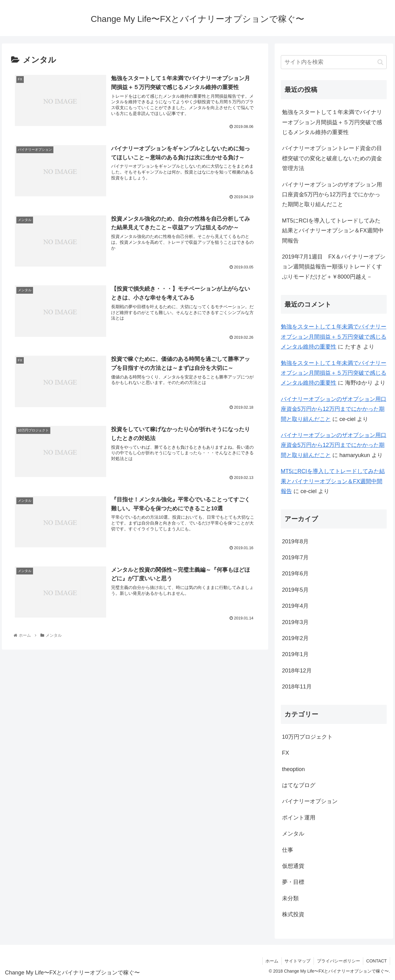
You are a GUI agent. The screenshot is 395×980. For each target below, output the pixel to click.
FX (286, 753)
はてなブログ (299, 785)
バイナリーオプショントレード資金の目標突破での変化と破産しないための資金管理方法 (332, 158)
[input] (334, 62)
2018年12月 (297, 671)
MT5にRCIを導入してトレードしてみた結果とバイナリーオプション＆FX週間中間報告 (333, 231)
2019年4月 (295, 606)
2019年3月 (295, 622)
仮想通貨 (293, 866)
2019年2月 (295, 638)
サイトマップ (297, 961)
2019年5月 (295, 590)
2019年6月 (295, 574)
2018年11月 (297, 687)
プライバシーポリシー (338, 961)
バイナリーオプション (310, 801)
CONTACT (376, 961)
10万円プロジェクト (307, 737)
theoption (293, 769)
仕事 (288, 850)
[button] (380, 62)
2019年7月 (295, 557)
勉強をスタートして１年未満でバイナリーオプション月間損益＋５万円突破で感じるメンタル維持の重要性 (332, 122)
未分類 (290, 898)
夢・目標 (293, 882)
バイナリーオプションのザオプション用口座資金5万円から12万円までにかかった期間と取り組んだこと (332, 195)
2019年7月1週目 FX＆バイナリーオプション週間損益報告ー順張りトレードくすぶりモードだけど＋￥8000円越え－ (334, 267)
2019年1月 (295, 654)
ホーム (271, 961)
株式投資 (293, 914)
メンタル (293, 834)
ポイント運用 (299, 818)
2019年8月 (295, 541)
